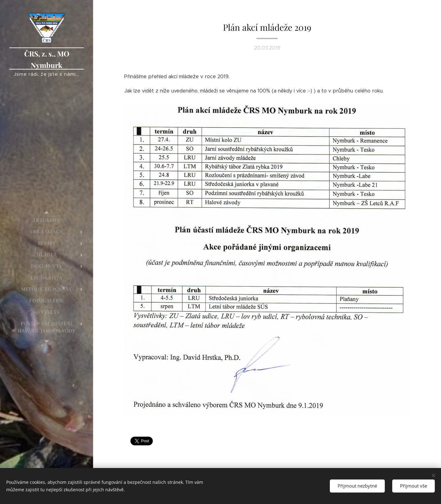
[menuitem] (47, 220)
